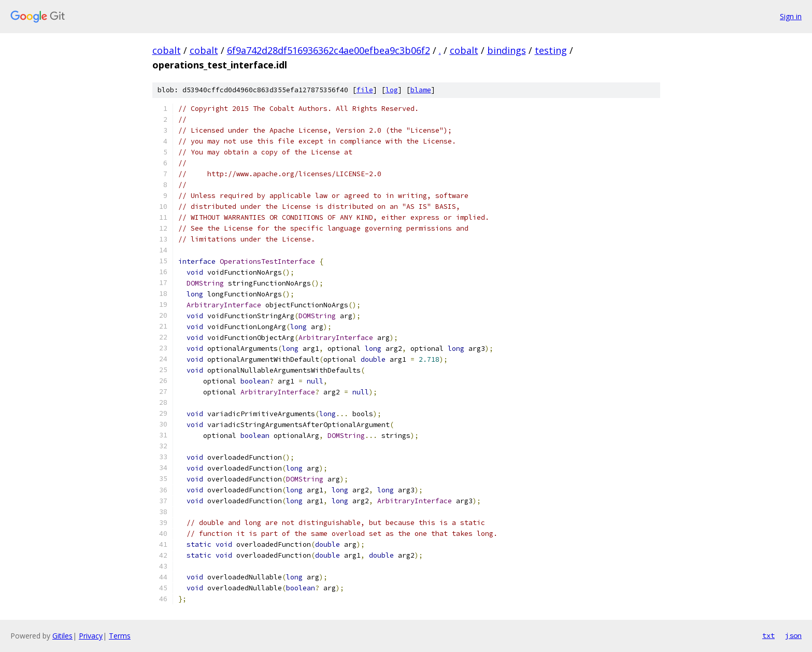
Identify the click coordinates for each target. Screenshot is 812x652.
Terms (120, 636)
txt (768, 635)
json (793, 635)
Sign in (791, 16)
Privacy (91, 636)
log (392, 90)
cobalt (167, 50)
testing (551, 50)
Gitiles (62, 636)
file (365, 90)
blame (421, 90)
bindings (507, 50)
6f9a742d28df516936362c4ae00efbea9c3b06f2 (329, 50)
